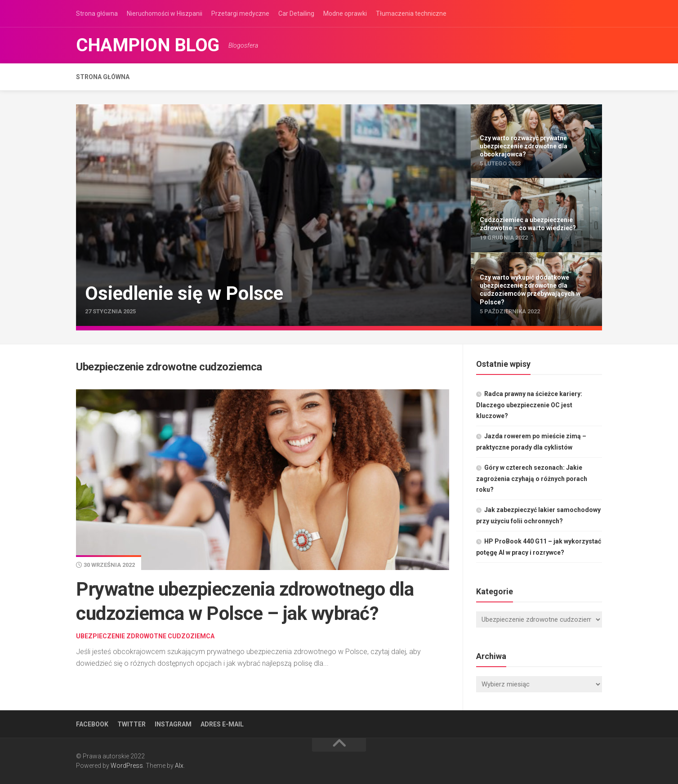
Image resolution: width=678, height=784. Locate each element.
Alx (179, 766)
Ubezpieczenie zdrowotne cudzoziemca (145, 636)
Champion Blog (148, 45)
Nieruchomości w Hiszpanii (165, 13)
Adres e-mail (222, 724)
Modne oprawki (345, 13)
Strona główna (97, 13)
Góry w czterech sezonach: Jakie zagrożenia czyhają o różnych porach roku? (532, 479)
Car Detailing (296, 13)
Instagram (173, 724)
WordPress (127, 766)
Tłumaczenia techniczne (411, 13)
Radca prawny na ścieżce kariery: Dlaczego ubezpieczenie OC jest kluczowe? (529, 405)
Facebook (92, 724)
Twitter (132, 724)
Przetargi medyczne (240, 13)
